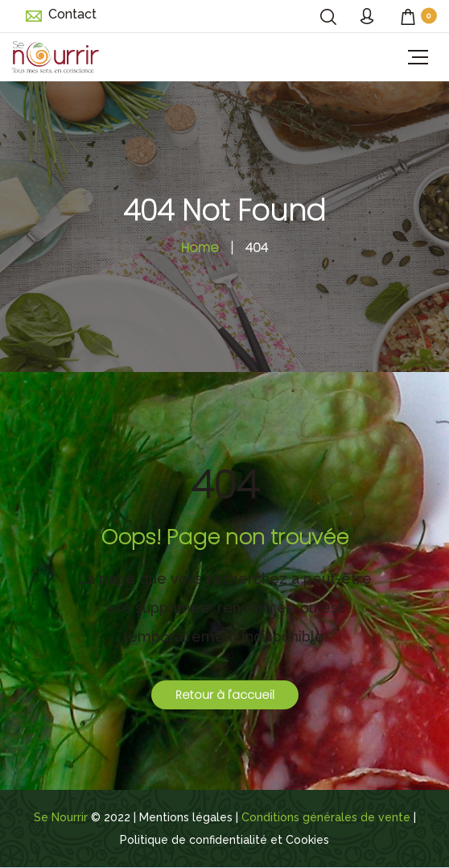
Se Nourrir (61, 817)
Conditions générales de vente (326, 817)
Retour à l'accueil (225, 695)
